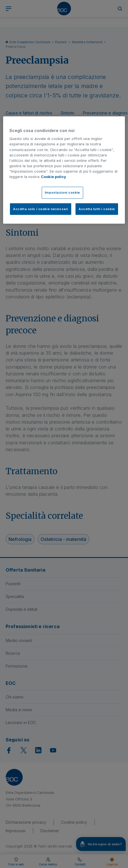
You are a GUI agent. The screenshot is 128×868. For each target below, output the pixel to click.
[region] (64, 170)
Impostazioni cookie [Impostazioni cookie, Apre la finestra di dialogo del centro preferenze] (62, 192)
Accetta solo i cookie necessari (41, 209)
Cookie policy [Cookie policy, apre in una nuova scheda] (53, 177)
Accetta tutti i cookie (97, 209)
